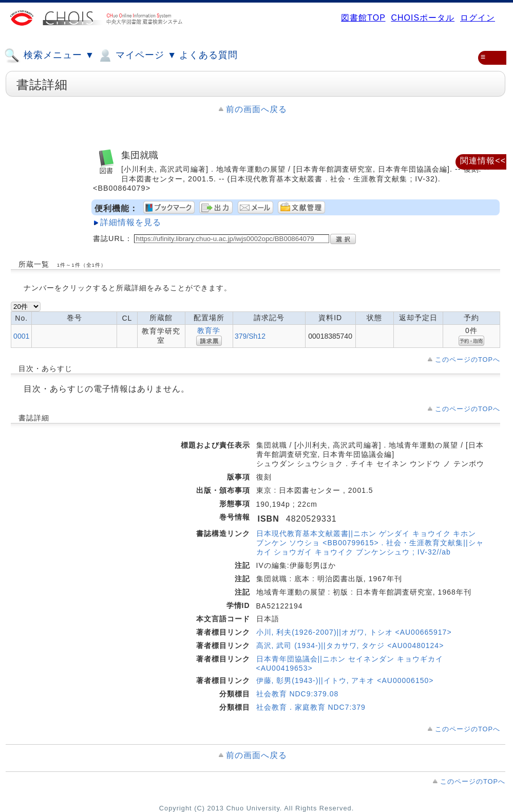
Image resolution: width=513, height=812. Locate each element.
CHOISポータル (423, 18)
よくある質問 (208, 55)
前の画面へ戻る (256, 109)
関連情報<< (483, 161)
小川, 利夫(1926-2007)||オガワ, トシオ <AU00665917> (354, 632)
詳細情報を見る (131, 222)
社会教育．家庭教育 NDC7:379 (311, 707)
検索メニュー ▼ (49, 56)
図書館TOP (363, 18)
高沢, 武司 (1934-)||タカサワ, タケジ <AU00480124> (350, 645)
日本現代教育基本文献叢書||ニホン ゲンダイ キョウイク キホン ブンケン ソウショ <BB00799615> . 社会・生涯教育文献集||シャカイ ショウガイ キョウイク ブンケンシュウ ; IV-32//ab (370, 543)
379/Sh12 (250, 336)
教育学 (209, 330)
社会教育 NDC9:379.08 (298, 694)
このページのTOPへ (468, 359)
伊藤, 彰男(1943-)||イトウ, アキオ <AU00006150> (345, 680)
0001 (21, 336)
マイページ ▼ (137, 56)
